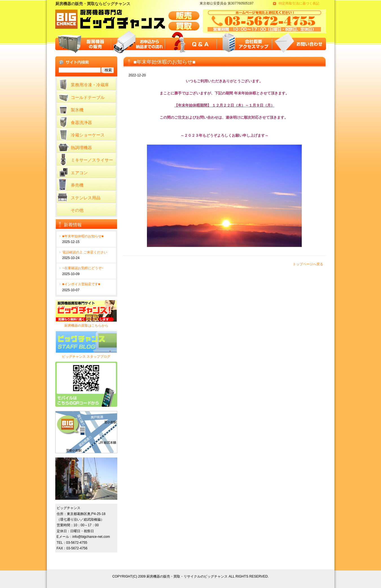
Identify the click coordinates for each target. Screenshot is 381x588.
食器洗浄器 (81, 122)
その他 (77, 210)
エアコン (79, 173)
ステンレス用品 (86, 198)
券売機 (77, 185)
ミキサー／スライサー (92, 160)
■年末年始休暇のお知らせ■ (83, 236)
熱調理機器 (81, 148)
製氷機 (77, 110)
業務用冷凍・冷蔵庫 (90, 85)
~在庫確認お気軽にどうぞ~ (83, 268)
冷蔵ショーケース (88, 135)
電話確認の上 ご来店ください (85, 252)
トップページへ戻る (308, 264)
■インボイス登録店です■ (81, 284)
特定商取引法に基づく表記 (299, 3)
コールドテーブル (88, 97)
